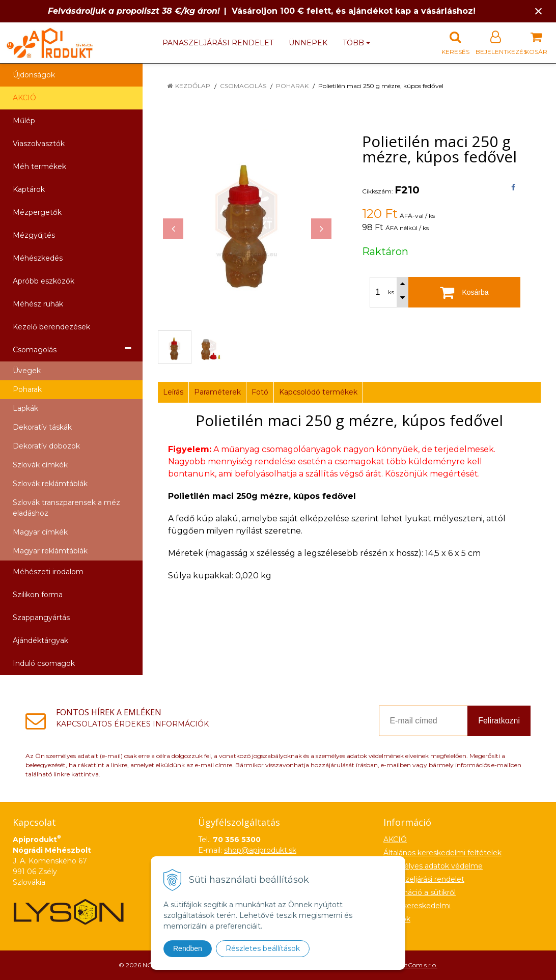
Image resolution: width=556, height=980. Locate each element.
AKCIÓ (24, 98)
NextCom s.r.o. (416, 965)
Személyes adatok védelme (433, 866)
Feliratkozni (499, 721)
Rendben (188, 948)
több (356, 43)
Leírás (173, 392)
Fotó (260, 392)
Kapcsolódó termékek (318, 392)
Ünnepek (308, 43)
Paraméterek (217, 392)
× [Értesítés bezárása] (539, 11)
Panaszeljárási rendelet (218, 43)
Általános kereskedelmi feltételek (442, 853)
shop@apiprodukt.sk (260, 850)
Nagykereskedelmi (417, 906)
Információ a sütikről (420, 892)
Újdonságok (34, 75)
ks (391, 292)
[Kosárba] (464, 292)
